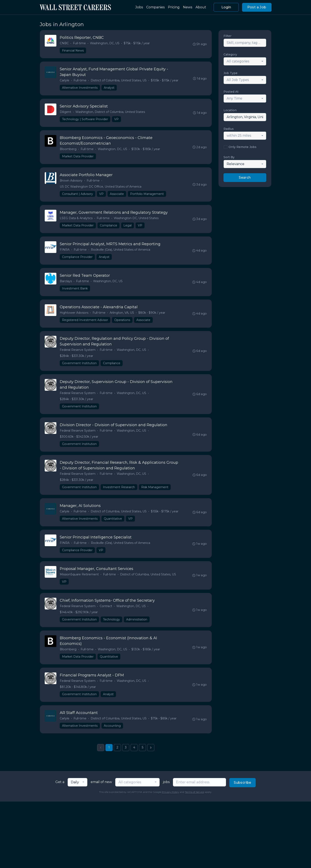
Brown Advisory (71, 182)
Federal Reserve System (78, 354)
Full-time (80, 43)
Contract (106, 613)
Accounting (112, 734)
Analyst (109, 88)
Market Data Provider (78, 158)
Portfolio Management (147, 196)
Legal (128, 228)
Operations (122, 323)
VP (117, 120)
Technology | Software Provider (85, 120)
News (188, 7)
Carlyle (65, 81)
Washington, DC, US (105, 43)
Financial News (73, 51)
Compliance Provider (77, 260)
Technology (112, 626)
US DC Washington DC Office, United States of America (101, 188)
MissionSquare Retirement (79, 581)
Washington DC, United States (136, 220)
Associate (117, 196)
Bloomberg (68, 150)
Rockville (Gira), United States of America (121, 252)
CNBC (64, 43)
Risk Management (155, 492)
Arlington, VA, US (122, 316)
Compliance (109, 228)
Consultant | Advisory (78, 196)
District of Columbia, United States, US (119, 81)
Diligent (66, 113)
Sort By (229, 157)
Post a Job (257, 7)
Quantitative (113, 524)
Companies (155, 7)
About (201, 7)
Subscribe (242, 791)
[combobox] (245, 61)
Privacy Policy (170, 800)
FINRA (65, 252)
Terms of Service (194, 800)
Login (226, 7)
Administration (137, 626)
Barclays (66, 284)
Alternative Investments (80, 88)
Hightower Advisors (74, 316)
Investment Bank (75, 292)
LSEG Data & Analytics (76, 220)
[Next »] (151, 756)
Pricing (174, 7)
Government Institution (80, 367)
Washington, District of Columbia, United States (110, 113)
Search (245, 178)
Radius (229, 129)
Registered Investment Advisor (85, 323)
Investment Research (119, 492)
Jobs (139, 7)
